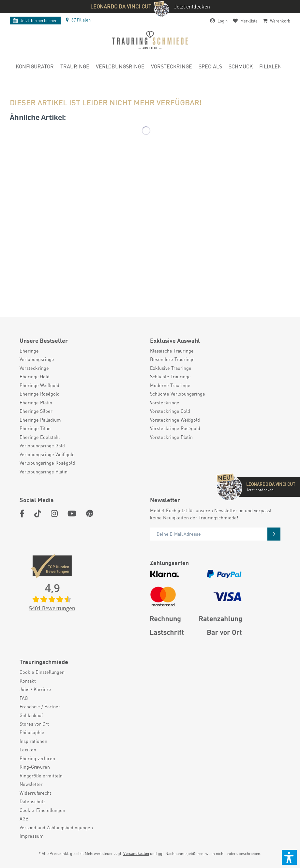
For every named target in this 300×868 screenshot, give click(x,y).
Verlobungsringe (37, 359)
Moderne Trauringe (170, 385)
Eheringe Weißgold (39, 385)
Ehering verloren (37, 758)
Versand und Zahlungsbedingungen (56, 827)
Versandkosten (136, 854)
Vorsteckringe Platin (171, 437)
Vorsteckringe (34, 368)
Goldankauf (31, 715)
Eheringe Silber (36, 411)
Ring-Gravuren (35, 767)
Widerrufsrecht (35, 793)
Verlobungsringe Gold (42, 445)
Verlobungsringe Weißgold (47, 454)
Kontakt (28, 681)
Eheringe (29, 351)
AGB (24, 818)
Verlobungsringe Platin (44, 471)
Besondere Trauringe (172, 359)
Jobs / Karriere (35, 689)
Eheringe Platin (36, 402)
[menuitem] (35, 67)
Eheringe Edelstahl (40, 437)
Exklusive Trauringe (171, 368)
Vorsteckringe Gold (170, 411)
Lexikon (28, 749)
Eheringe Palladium (40, 420)
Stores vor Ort (34, 724)
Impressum (32, 836)
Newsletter (31, 784)
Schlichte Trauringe (170, 376)
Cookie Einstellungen (42, 672)
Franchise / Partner (40, 706)
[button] (289, 857)
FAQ (24, 698)
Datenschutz (33, 801)
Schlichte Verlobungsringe (178, 394)
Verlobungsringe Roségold (47, 463)
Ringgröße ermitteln (41, 775)
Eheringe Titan (35, 428)
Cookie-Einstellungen (42, 810)
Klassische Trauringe (172, 351)
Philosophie (32, 732)
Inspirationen (33, 741)
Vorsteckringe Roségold (175, 428)
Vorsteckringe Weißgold (175, 420)
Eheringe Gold (35, 376)
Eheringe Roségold (40, 394)
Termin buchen (35, 21)
